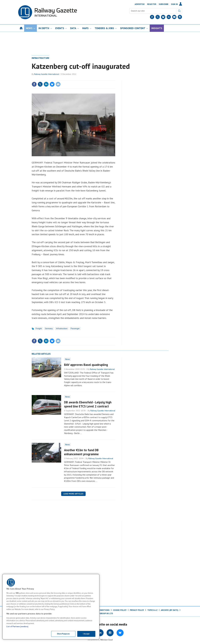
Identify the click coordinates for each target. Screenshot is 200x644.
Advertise (140, 4)
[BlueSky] (163, 18)
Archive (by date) (170, 610)
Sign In (174, 4)
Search (179, 11)
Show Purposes (63, 634)
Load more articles (73, 494)
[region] (51, 607)
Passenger (75, 328)
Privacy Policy (137, 610)
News (67, 359)
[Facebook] (152, 18)
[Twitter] (158, 18)
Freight (39, 328)
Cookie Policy (120, 610)
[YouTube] (174, 18)
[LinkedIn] (169, 18)
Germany (49, 328)
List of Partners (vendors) (17, 627)
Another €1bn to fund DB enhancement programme (81, 452)
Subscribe (164, 4)
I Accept (86, 634)
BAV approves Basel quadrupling (86, 365)
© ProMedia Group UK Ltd (100, 613)
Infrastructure (40, 58)
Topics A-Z (152, 610)
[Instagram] (180, 18)
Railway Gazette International (47, 74)
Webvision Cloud (106, 640)
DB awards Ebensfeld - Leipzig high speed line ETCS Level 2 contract (88, 404)
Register (152, 4)
